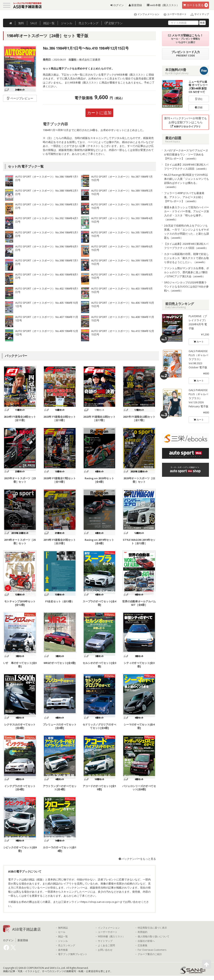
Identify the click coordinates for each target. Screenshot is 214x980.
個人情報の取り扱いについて (153, 937)
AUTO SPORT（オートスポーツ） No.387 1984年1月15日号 (122, 178)
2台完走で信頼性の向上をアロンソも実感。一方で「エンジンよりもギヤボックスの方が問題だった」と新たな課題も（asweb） (186, 232)
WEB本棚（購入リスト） (111, 937)
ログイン (117, 5)
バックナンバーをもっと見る (137, 859)
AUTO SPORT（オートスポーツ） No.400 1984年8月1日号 (47, 276)
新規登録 (135, 5)
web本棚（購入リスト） (163, 5)
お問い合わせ (105, 950)
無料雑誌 (63, 928)
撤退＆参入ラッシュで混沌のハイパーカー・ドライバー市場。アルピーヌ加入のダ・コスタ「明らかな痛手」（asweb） (186, 213)
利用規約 (143, 932)
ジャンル (67, 23)
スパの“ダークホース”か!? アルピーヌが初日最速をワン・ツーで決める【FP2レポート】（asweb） (186, 154)
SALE (34, 23)
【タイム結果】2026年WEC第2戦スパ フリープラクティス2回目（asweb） (186, 167)
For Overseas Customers (152, 950)
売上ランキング (67, 945)
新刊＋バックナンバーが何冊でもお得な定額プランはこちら (186, 122)
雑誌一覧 (63, 937)
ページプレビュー (20, 98)
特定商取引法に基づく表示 (152, 928)
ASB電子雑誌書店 (26, 929)
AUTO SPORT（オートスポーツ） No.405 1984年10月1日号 (47, 304)
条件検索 (63, 950)
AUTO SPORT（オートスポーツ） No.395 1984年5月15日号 (122, 234)
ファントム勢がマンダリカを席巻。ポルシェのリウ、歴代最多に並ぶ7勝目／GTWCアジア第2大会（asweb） (186, 272)
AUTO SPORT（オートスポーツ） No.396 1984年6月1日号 (47, 248)
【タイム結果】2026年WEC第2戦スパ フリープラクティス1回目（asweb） (186, 246)
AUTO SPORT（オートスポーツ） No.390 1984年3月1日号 (47, 206)
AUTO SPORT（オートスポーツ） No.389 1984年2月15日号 (122, 192)
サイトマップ (198, 14)
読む (199, 99)
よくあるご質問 (106, 945)
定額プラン (114, 23)
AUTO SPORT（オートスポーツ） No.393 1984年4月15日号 (122, 220)
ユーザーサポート (173, 14)
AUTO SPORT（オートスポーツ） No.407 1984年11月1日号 (47, 319)
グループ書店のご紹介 (150, 954)
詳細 (199, 107)
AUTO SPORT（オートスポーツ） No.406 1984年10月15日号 (123, 304)
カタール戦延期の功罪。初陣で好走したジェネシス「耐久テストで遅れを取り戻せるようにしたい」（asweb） (186, 258)
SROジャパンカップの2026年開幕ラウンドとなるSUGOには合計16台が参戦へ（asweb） (186, 286)
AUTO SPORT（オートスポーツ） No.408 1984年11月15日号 (123, 319)
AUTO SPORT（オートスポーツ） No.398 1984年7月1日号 (47, 262)
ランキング (89, 23)
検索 (202, 23)
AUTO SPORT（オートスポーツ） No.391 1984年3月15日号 (122, 206)
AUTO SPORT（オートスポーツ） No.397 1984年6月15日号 (122, 248)
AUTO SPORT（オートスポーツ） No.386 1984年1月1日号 (47, 178)
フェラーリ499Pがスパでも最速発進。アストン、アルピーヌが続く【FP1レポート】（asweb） (184, 197)
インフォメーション (145, 14)
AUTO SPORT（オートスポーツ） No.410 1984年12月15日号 (123, 333)
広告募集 (143, 945)
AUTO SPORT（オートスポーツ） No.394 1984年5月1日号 (47, 234)
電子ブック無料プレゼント (73, 954)
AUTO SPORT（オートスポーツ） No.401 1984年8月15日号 (122, 276)
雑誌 (49, 23)
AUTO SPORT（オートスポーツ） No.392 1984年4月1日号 (47, 220)
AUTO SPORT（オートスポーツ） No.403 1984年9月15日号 (122, 290)
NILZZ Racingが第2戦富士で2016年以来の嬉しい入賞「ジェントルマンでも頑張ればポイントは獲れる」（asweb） (186, 181)
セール (62, 932)
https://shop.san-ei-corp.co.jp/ (100, 902)
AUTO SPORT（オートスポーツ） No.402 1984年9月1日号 (47, 290)
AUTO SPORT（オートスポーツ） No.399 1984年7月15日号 (122, 262)
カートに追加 (99, 113)
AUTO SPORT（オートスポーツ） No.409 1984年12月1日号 (47, 333)
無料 (21, 23)
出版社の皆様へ (146, 941)
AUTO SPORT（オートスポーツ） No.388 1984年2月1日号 (47, 192)
